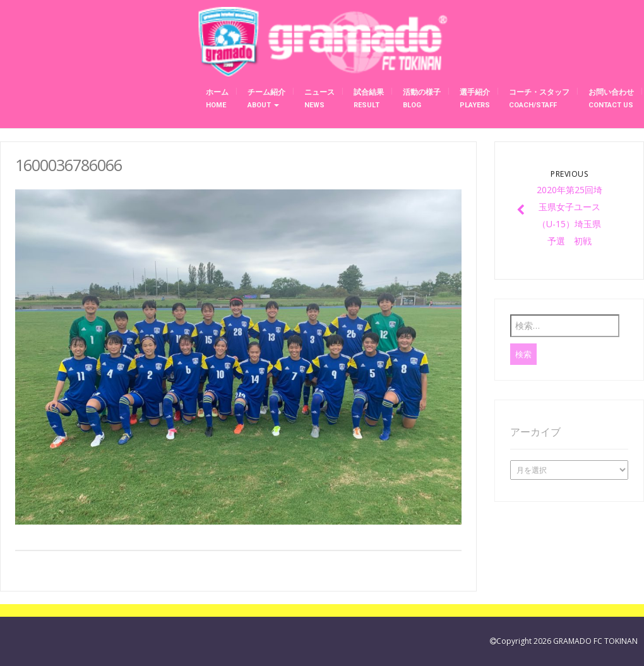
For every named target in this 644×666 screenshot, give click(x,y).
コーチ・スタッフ (539, 98)
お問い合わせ (611, 98)
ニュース (319, 98)
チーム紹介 (266, 98)
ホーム (217, 98)
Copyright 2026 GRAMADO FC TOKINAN (567, 641)
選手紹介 (475, 98)
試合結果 (369, 98)
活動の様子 (422, 98)
